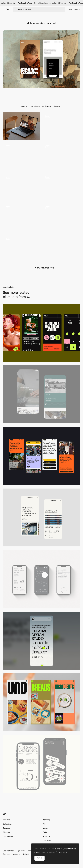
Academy (46, 820)
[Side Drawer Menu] (22, 218)
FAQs (45, 832)
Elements (6, 828)
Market (45, 828)
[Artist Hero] (61, 126)
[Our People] (61, 218)
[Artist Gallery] (22, 157)
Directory (7, 832)
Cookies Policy (8, 851)
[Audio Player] (22, 187)
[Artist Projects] (22, 248)
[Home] (61, 157)
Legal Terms (21, 851)
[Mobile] (41, 333)
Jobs (45, 824)
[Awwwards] (8, 9)
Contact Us (47, 840)
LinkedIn (26, 854)
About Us (46, 836)
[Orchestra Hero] (61, 187)
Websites (6, 820)
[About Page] (41, 394)
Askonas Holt (48, 23)
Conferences (8, 836)
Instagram (17, 854)
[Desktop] (22, 126)
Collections (7, 824)
